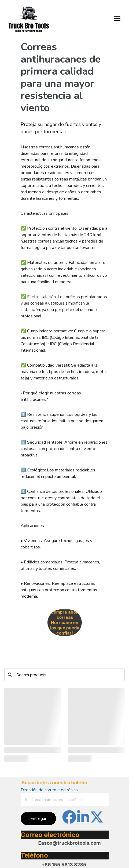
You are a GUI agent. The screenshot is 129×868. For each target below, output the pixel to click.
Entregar (38, 819)
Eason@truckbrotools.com (70, 843)
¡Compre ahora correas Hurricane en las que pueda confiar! (64, 623)
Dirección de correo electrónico (49, 790)
